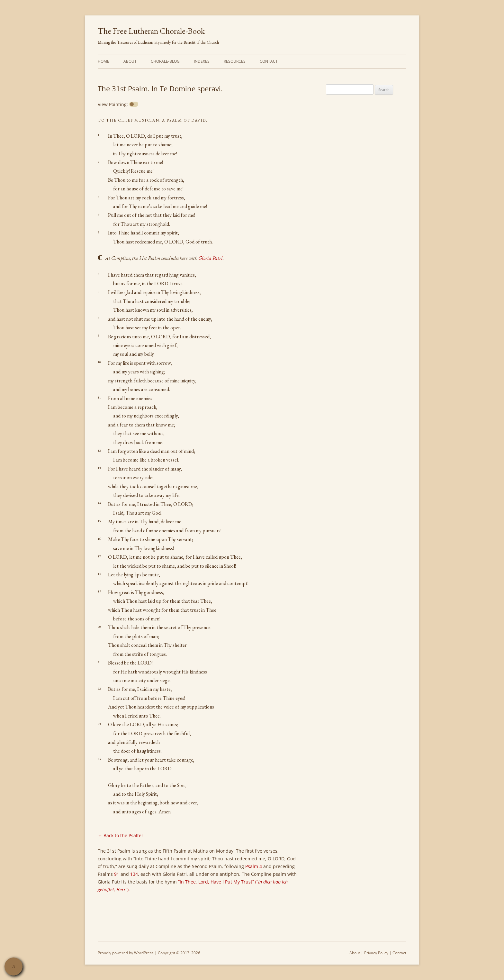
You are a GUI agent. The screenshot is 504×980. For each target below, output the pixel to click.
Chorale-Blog (165, 61)
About (130, 61)
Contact (269, 61)
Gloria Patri (211, 258)
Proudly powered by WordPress (126, 953)
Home (104, 61)
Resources (235, 61)
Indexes (202, 61)
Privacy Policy (376, 953)
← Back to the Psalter (121, 835)
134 (134, 874)
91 (117, 874)
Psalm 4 (254, 866)
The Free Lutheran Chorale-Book (151, 31)
